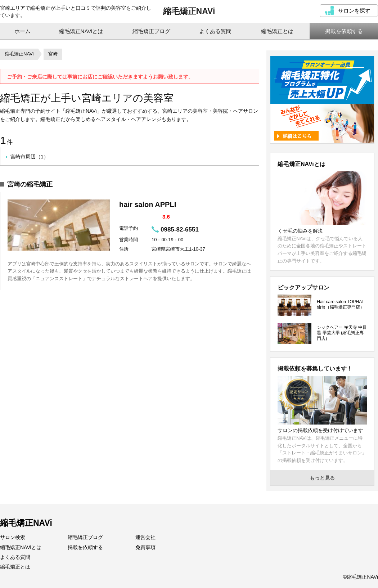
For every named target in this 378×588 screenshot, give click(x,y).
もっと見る (322, 478)
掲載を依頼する (85, 547)
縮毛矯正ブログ (85, 537)
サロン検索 (13, 537)
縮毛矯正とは (15, 567)
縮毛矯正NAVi (189, 11)
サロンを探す (354, 11)
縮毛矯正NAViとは (21, 547)
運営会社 (145, 537)
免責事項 (145, 547)
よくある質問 (15, 557)
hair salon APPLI (148, 205)
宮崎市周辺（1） (30, 157)
